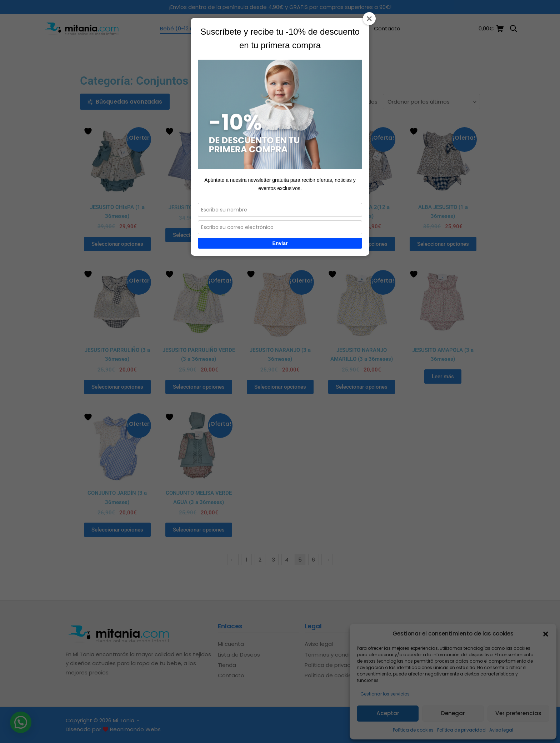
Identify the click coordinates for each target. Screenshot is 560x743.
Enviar (280, 243)
